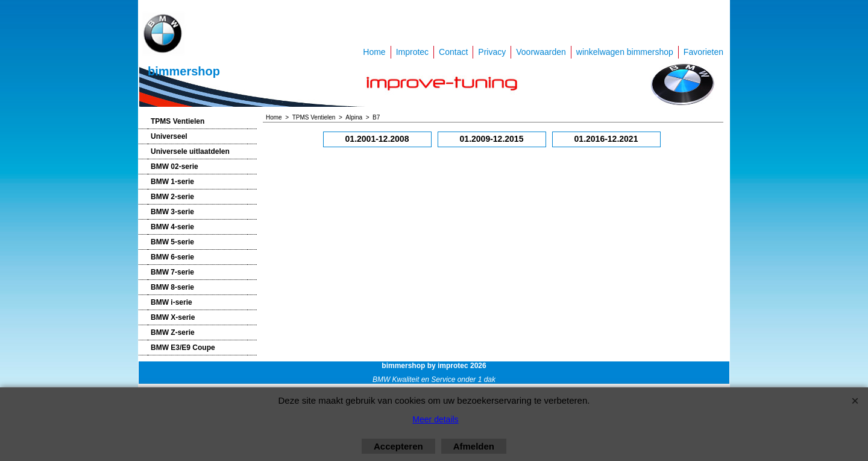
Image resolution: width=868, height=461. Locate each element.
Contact (453, 52)
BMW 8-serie (172, 287)
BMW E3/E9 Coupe (183, 348)
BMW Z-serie (173, 332)
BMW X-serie (173, 317)
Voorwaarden (541, 52)
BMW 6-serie (172, 257)
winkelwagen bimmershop (625, 52)
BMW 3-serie (172, 212)
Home (374, 52)
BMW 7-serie (172, 272)
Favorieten (703, 52)
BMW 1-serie (172, 182)
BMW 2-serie (172, 197)
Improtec (412, 52)
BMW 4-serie (172, 227)
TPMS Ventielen (178, 121)
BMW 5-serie (172, 242)
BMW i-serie (171, 302)
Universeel (169, 136)
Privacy (492, 52)
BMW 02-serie (175, 167)
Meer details (435, 419)
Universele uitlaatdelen (190, 151)
